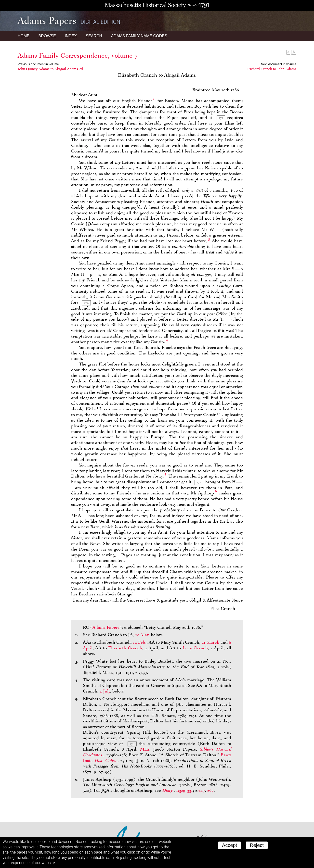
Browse (47, 36)
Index (71, 36)
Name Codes (139, 36)
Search (94, 36)
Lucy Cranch (195, 648)
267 (210, 790)
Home (24, 36)
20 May (142, 635)
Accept (229, 845)
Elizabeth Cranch (125, 648)
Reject (257, 845)
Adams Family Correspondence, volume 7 (78, 55)
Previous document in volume (38, 64)
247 (202, 790)
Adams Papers (106, 627)
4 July (105, 691)
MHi (145, 749)
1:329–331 (184, 790)
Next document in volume (279, 64)
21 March (210, 642)
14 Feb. (140, 642)
